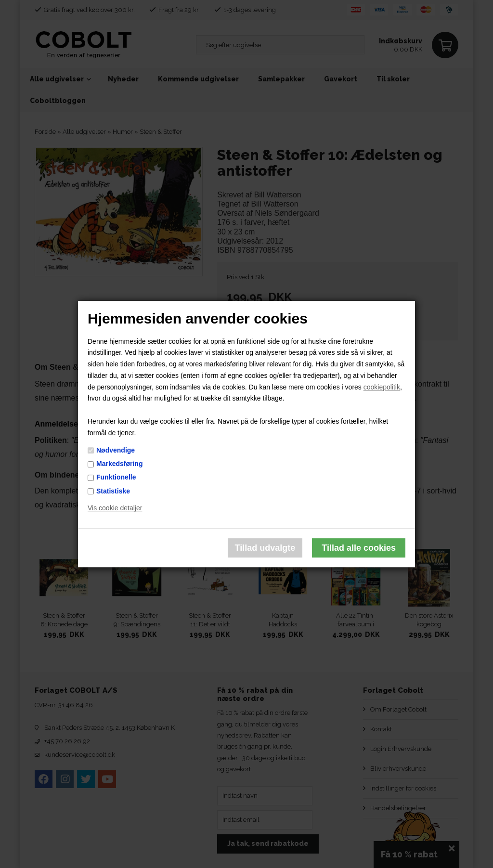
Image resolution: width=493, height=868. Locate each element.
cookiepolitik (382, 387)
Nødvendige (116, 450)
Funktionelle (116, 478)
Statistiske (113, 491)
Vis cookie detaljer (115, 508)
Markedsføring (119, 464)
